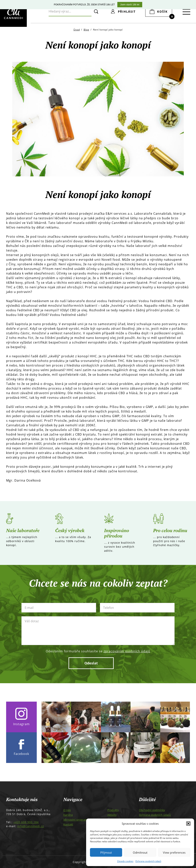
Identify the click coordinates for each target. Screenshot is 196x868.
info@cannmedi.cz (31, 826)
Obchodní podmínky (152, 810)
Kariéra (68, 815)
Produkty (113, 810)
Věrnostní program (75, 820)
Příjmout (106, 852)
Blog (86, 30)
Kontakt (68, 824)
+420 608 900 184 (26, 822)
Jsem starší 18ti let (130, 5)
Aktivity (112, 815)
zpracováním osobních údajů (127, 651)
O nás (67, 810)
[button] (188, 824)
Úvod (77, 30)
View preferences (174, 852)
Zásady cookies (125, 861)
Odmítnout (140, 852)
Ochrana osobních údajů (148, 861)
